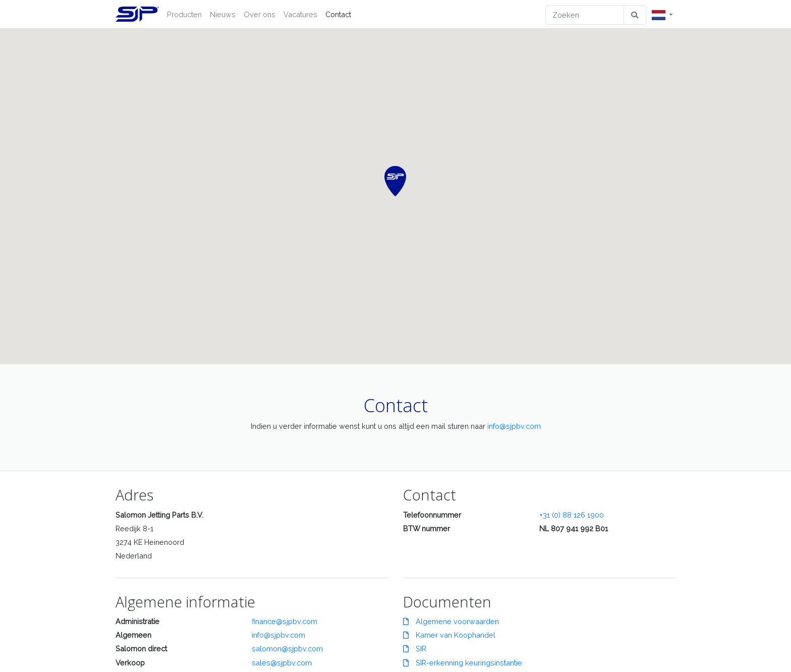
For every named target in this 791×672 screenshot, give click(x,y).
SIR (415, 649)
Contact (338, 14)
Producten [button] (184, 14)
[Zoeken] (585, 15)
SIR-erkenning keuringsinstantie (463, 663)
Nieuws (223, 14)
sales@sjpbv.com (282, 663)
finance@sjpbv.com (285, 621)
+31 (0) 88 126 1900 (572, 515)
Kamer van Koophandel (449, 635)
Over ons (260, 14)
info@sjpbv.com (514, 426)
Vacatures (300, 14)
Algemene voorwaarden (451, 621)
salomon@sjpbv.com (287, 649)
